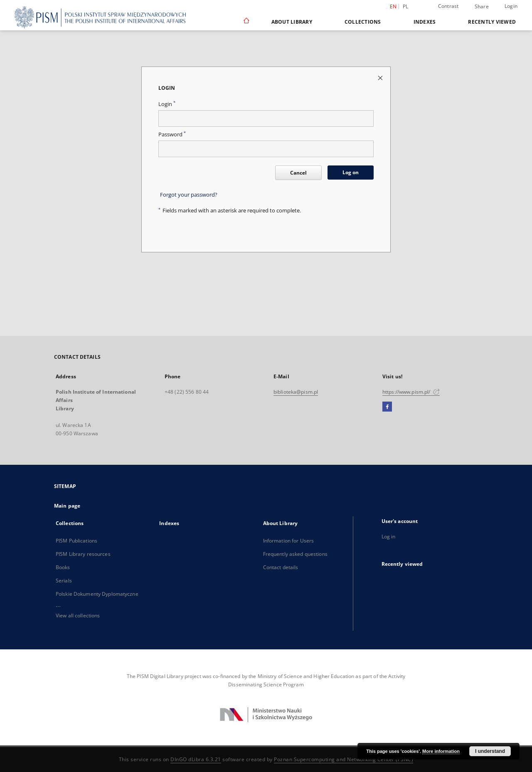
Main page (67, 506)
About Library (292, 22)
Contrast (448, 6)
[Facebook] (387, 407)
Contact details (281, 567)
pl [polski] (406, 6)
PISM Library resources (83, 554)
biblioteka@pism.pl (296, 392)
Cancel (298, 173)
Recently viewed (492, 22)
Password (172, 134)
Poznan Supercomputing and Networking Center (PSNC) (344, 759)
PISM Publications (76, 541)
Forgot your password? (189, 195)
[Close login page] (381, 78)
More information (441, 751)
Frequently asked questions (295, 554)
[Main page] (246, 22)
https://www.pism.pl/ (411, 392)
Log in (389, 536)
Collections (363, 22)
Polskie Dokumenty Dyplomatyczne (97, 594)
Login (511, 6)
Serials (64, 581)
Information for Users (289, 541)
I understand (490, 751)
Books (63, 567)
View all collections (78, 615)
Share (482, 7)
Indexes (425, 22)
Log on (351, 172)
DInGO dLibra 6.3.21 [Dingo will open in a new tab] (196, 759)
